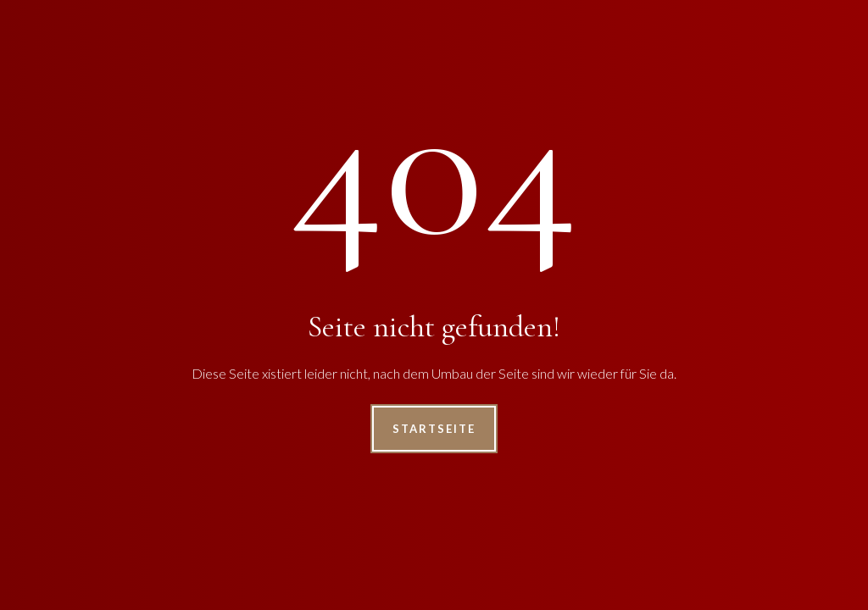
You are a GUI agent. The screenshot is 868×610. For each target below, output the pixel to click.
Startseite (434, 429)
